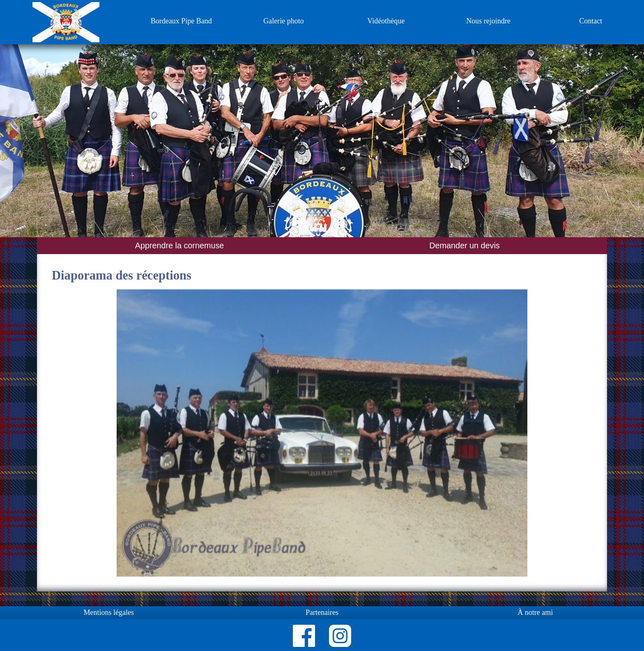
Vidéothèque (386, 21)
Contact (591, 21)
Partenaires (322, 612)
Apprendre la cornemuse (180, 245)
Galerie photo (283, 21)
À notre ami (535, 612)
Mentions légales (108, 612)
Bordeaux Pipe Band (181, 21)
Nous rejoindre (488, 21)
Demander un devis (465, 245)
